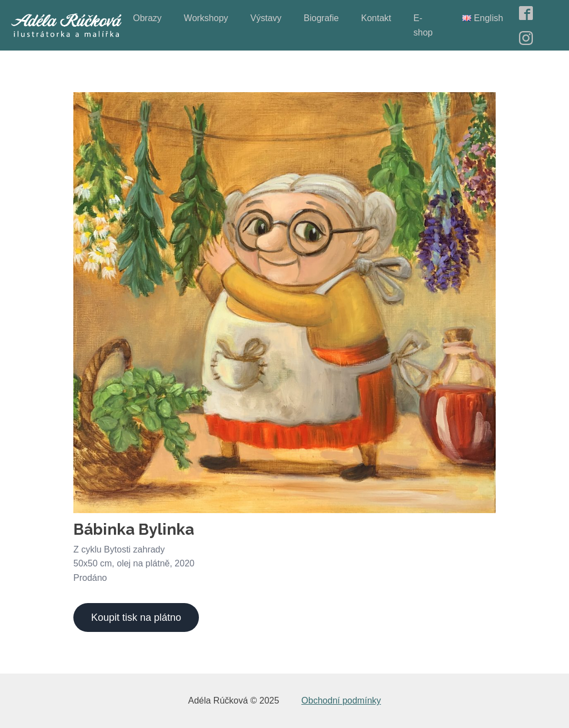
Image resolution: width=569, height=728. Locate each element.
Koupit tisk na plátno (136, 617)
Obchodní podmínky (341, 701)
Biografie (321, 18)
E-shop (423, 25)
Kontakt (376, 18)
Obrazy (147, 18)
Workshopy (206, 18)
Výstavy (266, 18)
